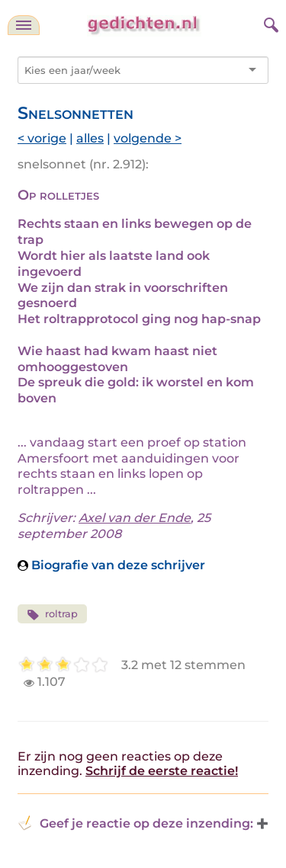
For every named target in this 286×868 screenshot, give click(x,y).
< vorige (42, 138)
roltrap (52, 615)
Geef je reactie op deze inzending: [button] (135, 823)
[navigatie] (24, 25)
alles (90, 138)
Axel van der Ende (135, 518)
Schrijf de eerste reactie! (162, 771)
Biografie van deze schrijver (111, 565)
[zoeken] (269, 23)
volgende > (148, 138)
